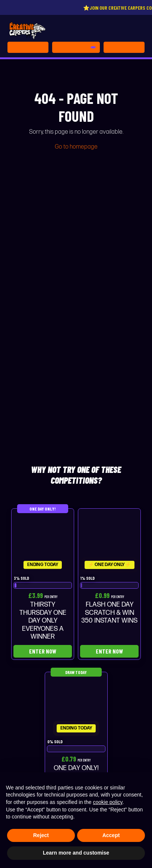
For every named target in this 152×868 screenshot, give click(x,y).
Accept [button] (111, 835)
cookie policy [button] (107, 802)
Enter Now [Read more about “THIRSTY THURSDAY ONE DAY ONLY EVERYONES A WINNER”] (43, 651)
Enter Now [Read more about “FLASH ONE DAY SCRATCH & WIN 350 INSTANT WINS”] (109, 651)
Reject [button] (41, 835)
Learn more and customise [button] (76, 853)
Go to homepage (76, 147)
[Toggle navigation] (124, 47)
